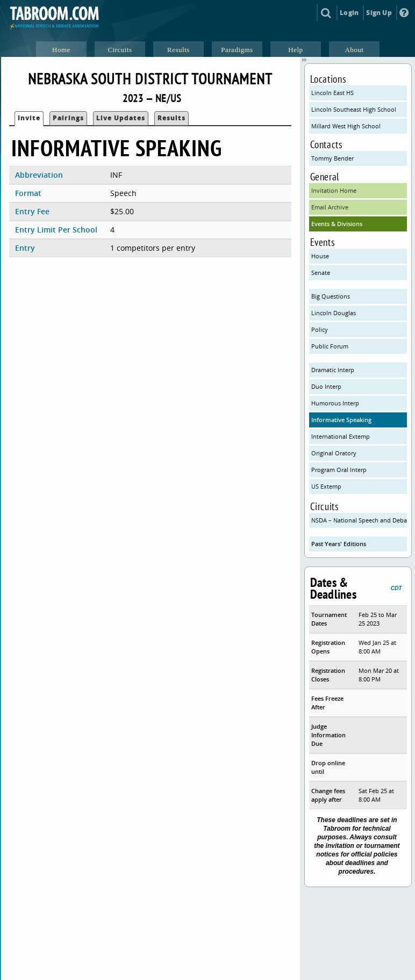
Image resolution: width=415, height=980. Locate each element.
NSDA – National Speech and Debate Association (359, 520)
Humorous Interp (335, 403)
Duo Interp (326, 386)
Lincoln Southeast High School (354, 109)
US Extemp (326, 486)
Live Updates (121, 118)
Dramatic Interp (333, 370)
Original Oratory (334, 453)
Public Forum (330, 346)
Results (171, 118)
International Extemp (341, 436)
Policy (320, 329)
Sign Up (379, 13)
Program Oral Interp (339, 470)
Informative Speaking (341, 420)
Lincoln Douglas (334, 313)
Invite (29, 118)
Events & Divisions (337, 224)
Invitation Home (334, 190)
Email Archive (330, 207)
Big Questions (331, 296)
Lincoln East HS (332, 93)
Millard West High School (346, 126)
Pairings (68, 118)
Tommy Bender (332, 158)
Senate (321, 273)
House (320, 256)
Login (349, 13)
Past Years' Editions (339, 544)
